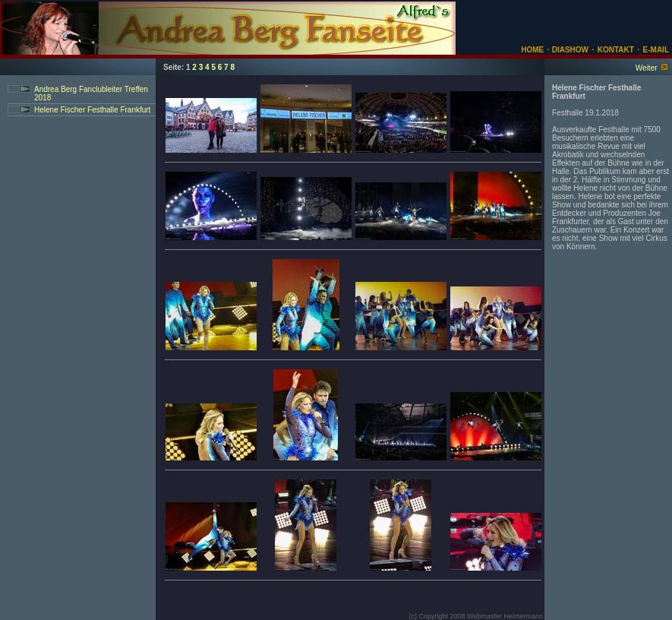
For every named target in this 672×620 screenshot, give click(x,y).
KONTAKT (616, 50)
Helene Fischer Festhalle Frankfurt (92, 110)
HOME (532, 50)
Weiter (647, 68)
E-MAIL (656, 50)
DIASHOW (569, 50)
